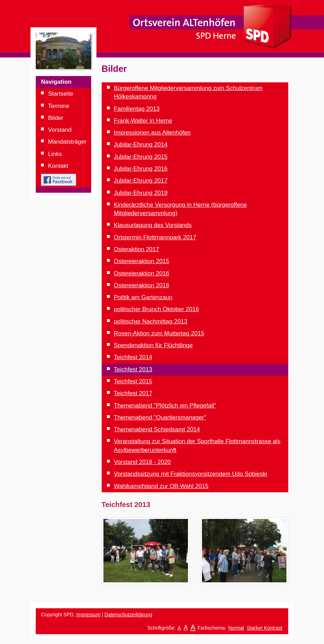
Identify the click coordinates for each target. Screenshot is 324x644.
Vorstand (60, 130)
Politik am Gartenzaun (143, 297)
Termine (59, 106)
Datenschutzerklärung (128, 615)
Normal (236, 628)
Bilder (56, 118)
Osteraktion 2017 (137, 249)
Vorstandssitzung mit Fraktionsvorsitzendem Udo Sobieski (191, 474)
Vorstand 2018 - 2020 (143, 462)
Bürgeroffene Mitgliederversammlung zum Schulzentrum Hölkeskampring (188, 92)
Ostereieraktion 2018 (142, 285)
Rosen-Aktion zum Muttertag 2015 (159, 333)
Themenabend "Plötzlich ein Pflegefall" (165, 406)
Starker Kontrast (265, 628)
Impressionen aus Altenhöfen (152, 133)
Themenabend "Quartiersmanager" (160, 417)
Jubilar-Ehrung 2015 (141, 157)
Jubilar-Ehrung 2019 (141, 193)
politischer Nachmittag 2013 (151, 321)
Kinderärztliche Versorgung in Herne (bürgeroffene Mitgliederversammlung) (181, 209)
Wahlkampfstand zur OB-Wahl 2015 (161, 486)
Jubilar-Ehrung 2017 (141, 181)
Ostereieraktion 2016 (142, 273)
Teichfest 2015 (133, 381)
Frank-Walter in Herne (143, 121)
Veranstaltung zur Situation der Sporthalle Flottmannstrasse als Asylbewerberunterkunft (197, 446)
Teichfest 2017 (133, 393)
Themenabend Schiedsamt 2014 (157, 429)
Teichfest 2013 (133, 369)
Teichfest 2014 (133, 357)
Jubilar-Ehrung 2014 (141, 145)
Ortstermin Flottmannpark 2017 (155, 237)
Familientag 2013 (137, 109)
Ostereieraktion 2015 (142, 261)
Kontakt (58, 166)
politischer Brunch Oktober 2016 (157, 309)
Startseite (61, 94)
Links (55, 154)
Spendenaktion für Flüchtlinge (153, 345)
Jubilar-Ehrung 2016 (141, 169)
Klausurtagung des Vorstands (153, 225)
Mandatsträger (67, 142)
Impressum (88, 615)
